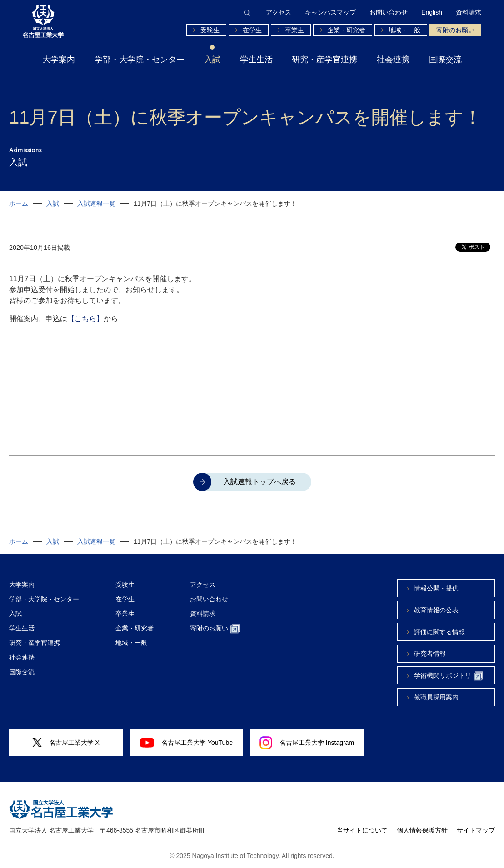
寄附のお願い (455, 30)
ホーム (19, 203)
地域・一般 (404, 30)
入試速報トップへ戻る (259, 482)
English (432, 12)
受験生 (210, 30)
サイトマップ (476, 830)
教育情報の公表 (436, 610)
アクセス (279, 12)
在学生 (252, 30)
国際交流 (445, 60)
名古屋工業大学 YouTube (186, 743)
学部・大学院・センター (140, 60)
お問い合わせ (389, 12)
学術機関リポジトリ (449, 676)
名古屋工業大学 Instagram (307, 743)
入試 (212, 60)
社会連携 (393, 60)
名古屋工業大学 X (66, 743)
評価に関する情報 (439, 632)
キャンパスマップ (330, 12)
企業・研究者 (346, 30)
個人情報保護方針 (422, 830)
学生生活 (256, 60)
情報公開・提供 (436, 588)
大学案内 (59, 60)
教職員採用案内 (436, 697)
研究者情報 (430, 654)
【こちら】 (85, 319)
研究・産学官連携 (324, 60)
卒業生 (294, 30)
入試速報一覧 (96, 203)
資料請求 (469, 12)
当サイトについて (362, 830)
